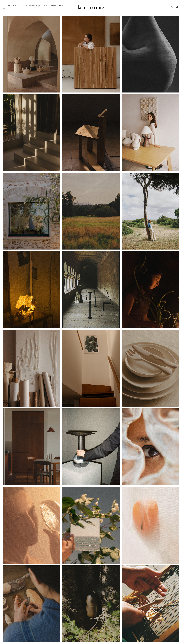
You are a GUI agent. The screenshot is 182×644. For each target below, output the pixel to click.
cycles (14, 5)
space (45, 5)
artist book (23, 5)
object (39, 5)
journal (61, 5)
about (5, 8)
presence (53, 5)
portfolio (7, 5)
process (32, 5)
